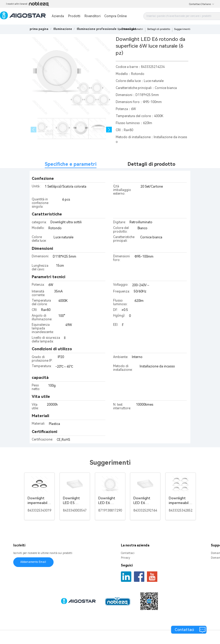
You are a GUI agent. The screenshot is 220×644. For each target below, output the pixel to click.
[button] (109, 130)
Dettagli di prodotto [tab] (151, 164)
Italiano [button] (208, 4)
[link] (63, 29)
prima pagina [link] (39, 29)
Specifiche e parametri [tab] (71, 164)
